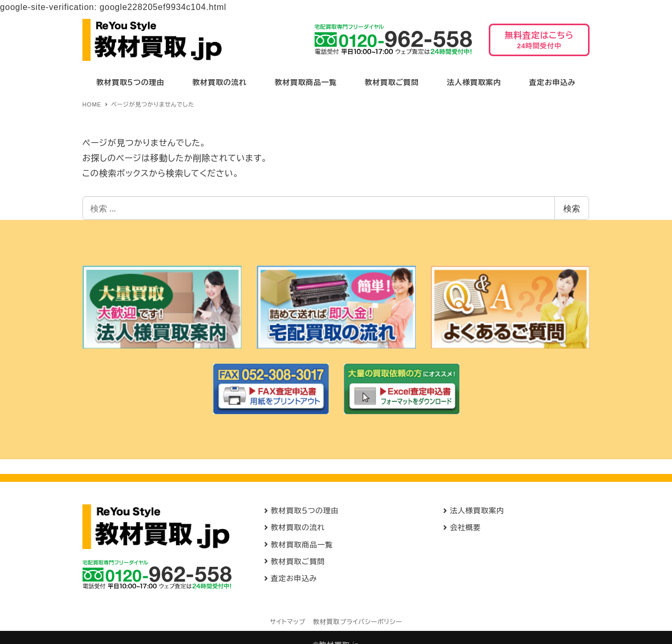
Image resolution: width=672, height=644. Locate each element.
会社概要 (465, 527)
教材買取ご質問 (298, 562)
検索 (572, 208)
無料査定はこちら (539, 44)
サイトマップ (288, 622)
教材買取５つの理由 (305, 511)
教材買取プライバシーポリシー (358, 622)
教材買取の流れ (298, 527)
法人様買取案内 (477, 511)
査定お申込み (294, 578)
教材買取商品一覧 (302, 545)
